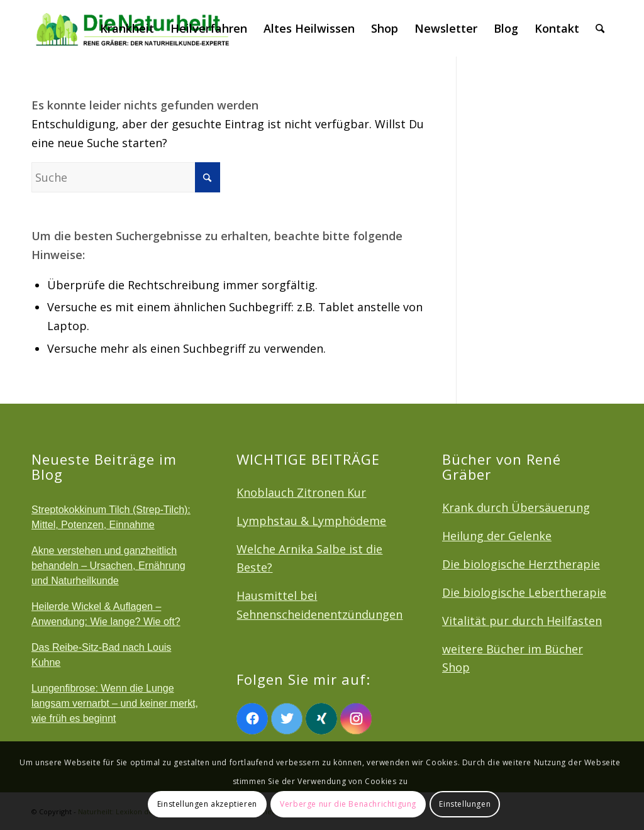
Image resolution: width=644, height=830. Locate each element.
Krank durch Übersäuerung (516, 507)
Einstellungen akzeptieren (207, 804)
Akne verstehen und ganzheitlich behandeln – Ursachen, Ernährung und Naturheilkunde (108, 566)
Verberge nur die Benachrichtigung (348, 804)
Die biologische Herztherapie (521, 564)
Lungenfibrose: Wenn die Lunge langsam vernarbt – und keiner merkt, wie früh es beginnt (115, 703)
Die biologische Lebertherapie (524, 592)
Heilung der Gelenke (497, 536)
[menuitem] (127, 28)
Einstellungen (465, 804)
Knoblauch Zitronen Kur (301, 492)
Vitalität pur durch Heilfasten (522, 621)
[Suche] (600, 28)
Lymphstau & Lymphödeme (311, 521)
